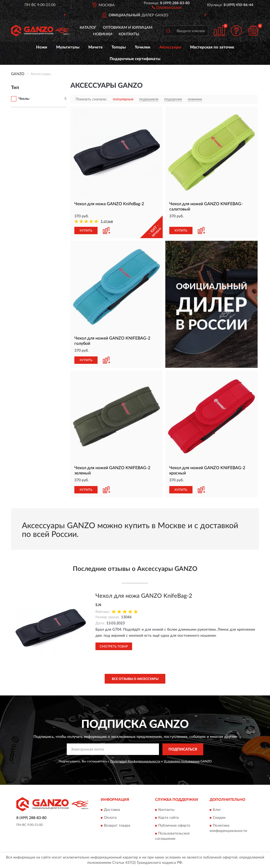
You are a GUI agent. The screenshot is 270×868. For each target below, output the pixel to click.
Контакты (129, 34)
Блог (217, 810)
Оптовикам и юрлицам (128, 28)
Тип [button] (15, 88)
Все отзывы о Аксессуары (135, 679)
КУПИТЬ (86, 231)
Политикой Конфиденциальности (135, 761)
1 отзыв (107, 221)
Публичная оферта (174, 826)
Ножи (42, 47)
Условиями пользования (182, 761)
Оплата (110, 818)
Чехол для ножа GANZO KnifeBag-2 (144, 596)
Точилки (143, 47)
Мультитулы (68, 47)
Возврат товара (117, 826)
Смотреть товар (114, 646)
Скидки (219, 818)
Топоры (119, 47)
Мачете (95, 47)
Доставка (112, 810)
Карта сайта (168, 818)
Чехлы (24, 99)
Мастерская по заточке (212, 47)
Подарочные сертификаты (135, 59)
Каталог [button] (88, 28)
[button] (167, 7)
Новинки (103, 34)
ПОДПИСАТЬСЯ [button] (183, 749)
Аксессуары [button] (170, 47)
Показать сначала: (91, 99)
